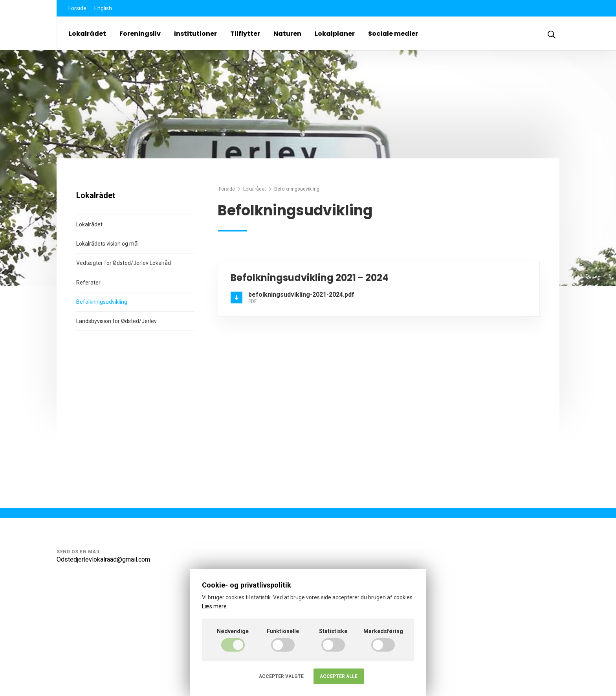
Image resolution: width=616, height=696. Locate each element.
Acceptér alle (339, 676)
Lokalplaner (335, 34)
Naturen (287, 34)
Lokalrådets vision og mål (107, 244)
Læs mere (214, 606)
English (103, 8)
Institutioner (195, 34)
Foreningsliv (140, 34)
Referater (88, 283)
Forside (77, 8)
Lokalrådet (87, 34)
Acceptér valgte (281, 676)
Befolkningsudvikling (102, 302)
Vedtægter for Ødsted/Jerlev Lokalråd (124, 263)
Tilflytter (245, 34)
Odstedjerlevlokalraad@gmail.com (103, 559)
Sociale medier (393, 34)
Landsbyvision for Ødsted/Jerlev (116, 321)
